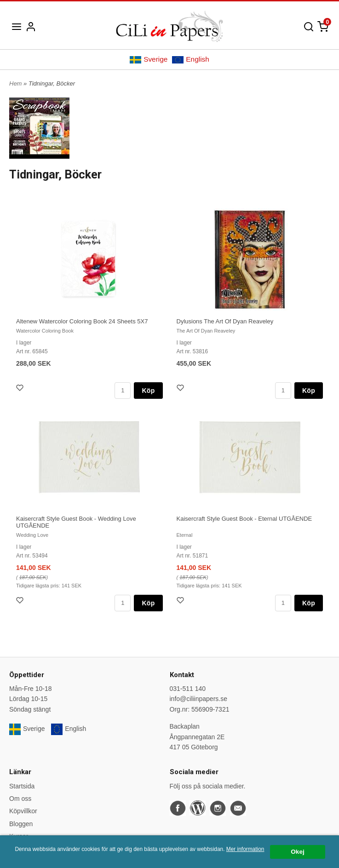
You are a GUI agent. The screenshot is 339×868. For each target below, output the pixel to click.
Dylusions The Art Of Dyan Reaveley (225, 321)
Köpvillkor (23, 811)
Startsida (22, 786)
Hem (15, 83)
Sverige (149, 59)
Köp (148, 391)
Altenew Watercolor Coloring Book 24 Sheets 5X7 (82, 321)
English (190, 59)
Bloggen (21, 824)
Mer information (245, 849)
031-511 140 (188, 689)
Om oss (20, 799)
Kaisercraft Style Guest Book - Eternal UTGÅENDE (244, 519)
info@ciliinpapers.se (199, 699)
